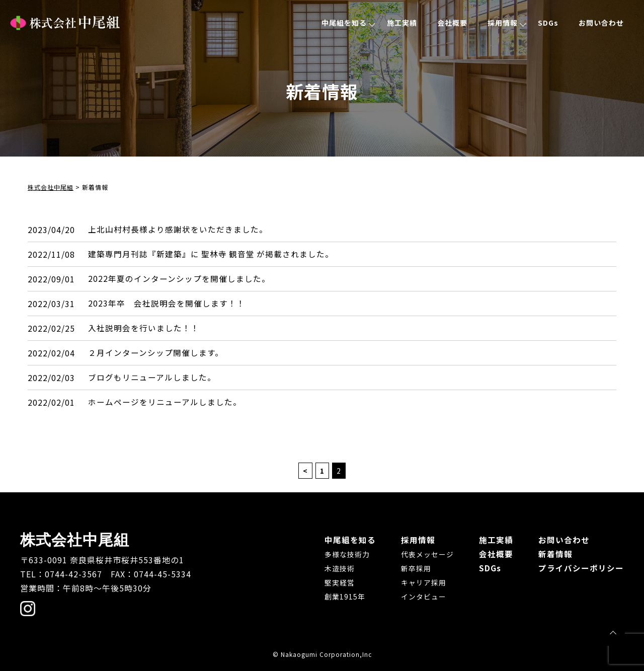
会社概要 (452, 23)
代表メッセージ (427, 554)
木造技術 (340, 568)
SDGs (548, 23)
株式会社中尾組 (65, 23)
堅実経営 (340, 582)
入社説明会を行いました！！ (144, 328)
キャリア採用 (424, 582)
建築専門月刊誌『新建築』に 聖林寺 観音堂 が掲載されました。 (212, 254)
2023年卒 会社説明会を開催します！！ (167, 304)
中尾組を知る (344, 23)
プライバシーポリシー (581, 568)
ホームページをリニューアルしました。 (165, 402)
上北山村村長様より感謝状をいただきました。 (178, 230)
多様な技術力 (347, 554)
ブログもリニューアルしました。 (152, 378)
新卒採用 (416, 568)
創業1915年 (345, 597)
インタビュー (424, 597)
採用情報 (503, 23)
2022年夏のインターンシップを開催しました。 (179, 279)
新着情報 (555, 554)
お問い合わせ (601, 23)
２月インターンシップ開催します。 (156, 353)
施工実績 (402, 23)
